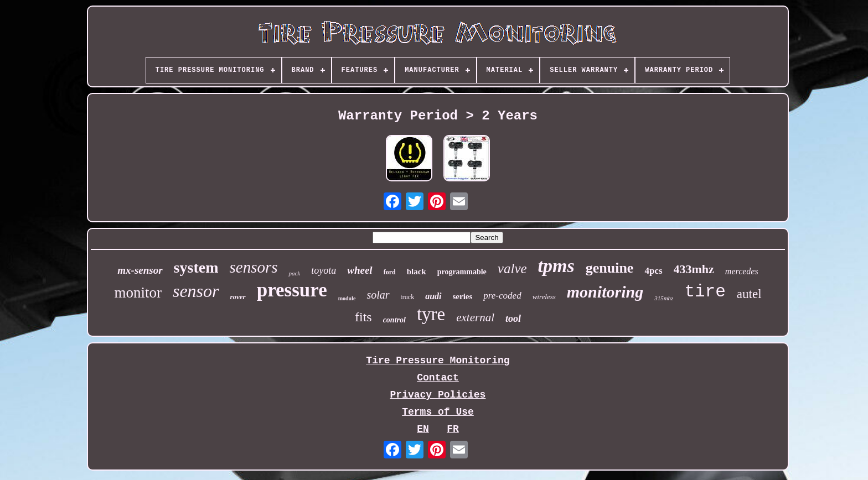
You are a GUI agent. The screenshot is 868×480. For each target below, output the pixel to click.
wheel (360, 270)
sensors (253, 267)
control (394, 320)
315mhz (664, 298)
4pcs (653, 271)
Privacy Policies (438, 395)
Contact (438, 378)
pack (294, 273)
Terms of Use (438, 412)
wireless (544, 297)
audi (433, 296)
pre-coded (502, 296)
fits (363, 317)
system (196, 267)
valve (512, 268)
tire (705, 292)
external (475, 317)
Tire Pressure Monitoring (438, 361)
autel (749, 294)
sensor (196, 291)
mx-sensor (140, 270)
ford (390, 272)
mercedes (742, 271)
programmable (462, 272)
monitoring (605, 292)
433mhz (694, 269)
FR (453, 429)
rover (238, 297)
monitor (138, 293)
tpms (556, 266)
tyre (431, 314)
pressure (292, 290)
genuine (610, 268)
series (463, 296)
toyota (324, 270)
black (417, 272)
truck (408, 297)
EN (423, 429)
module (347, 298)
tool (513, 319)
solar (378, 295)
